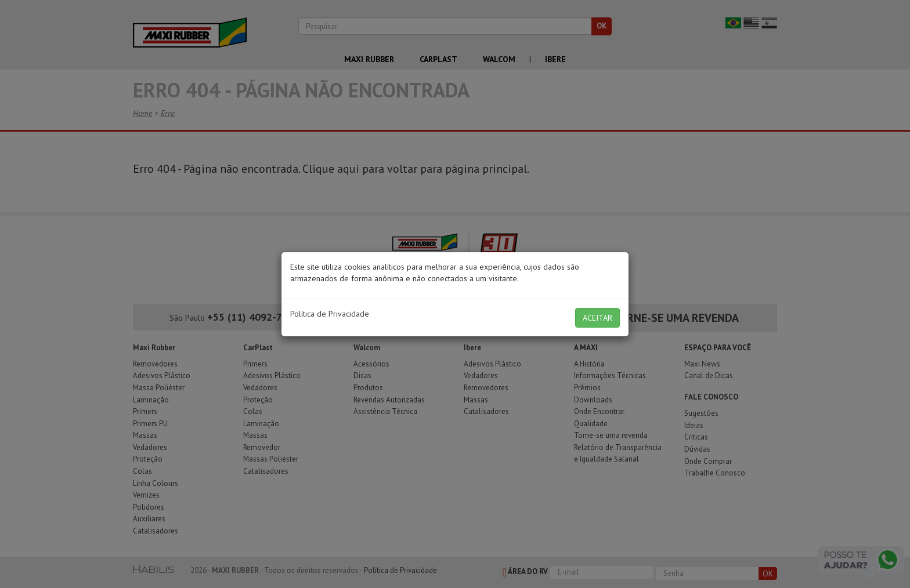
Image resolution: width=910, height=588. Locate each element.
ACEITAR (597, 318)
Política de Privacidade (330, 314)
